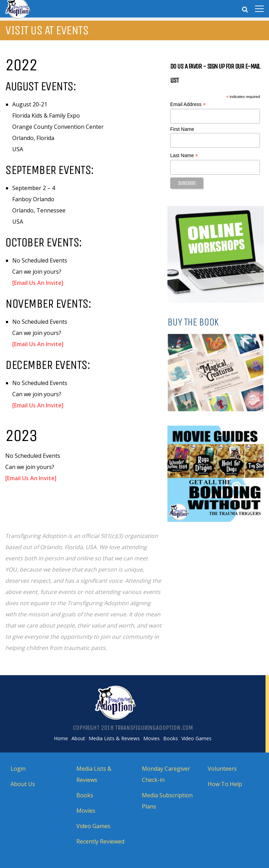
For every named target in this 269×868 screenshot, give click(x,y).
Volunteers (222, 769)
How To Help (225, 784)
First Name (182, 129)
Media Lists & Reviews (114, 738)
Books (171, 738)
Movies (151, 738)
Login (18, 769)
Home (61, 738)
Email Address (188, 104)
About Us (23, 784)
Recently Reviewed (100, 841)
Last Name (184, 156)
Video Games (196, 738)
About (78, 738)
